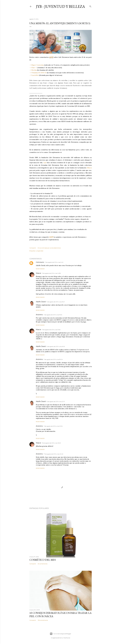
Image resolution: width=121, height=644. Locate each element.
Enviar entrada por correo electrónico (49, 248)
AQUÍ (51, 57)
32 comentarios (43, 564)
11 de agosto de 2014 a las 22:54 (53, 426)
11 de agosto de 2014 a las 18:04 (53, 359)
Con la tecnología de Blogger (60, 634)
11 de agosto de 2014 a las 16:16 (56, 346)
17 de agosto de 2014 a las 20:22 (53, 454)
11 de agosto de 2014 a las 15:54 (53, 315)
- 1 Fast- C (33, 68)
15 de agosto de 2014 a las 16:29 (51, 443)
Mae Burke (67, 638)
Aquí (45, 163)
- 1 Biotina (33, 70)
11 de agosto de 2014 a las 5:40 (54, 262)
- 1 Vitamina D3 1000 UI (38, 73)
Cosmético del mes (43, 560)
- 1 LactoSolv (34, 75)
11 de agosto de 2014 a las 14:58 (51, 273)
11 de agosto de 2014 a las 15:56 (51, 330)
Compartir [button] (33, 248)
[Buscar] (90, 6)
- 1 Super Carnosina (37, 65)
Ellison (89, 168)
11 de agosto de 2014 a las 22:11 (56, 402)
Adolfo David (41, 302)
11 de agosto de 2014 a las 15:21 (55, 302)
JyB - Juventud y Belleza (60, 6)
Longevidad (40, 251)
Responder (40, 269)
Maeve (38, 273)
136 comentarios (43, 620)
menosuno (40, 262)
